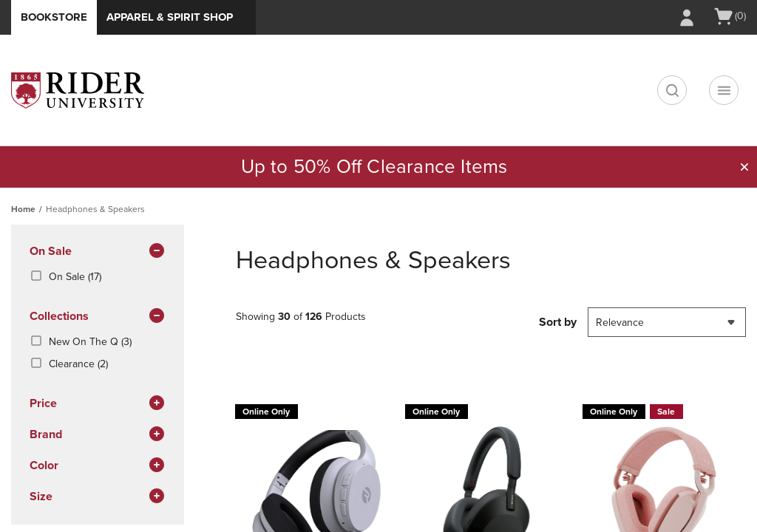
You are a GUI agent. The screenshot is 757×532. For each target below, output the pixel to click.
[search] (672, 90)
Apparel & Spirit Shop (170, 17)
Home (23, 209)
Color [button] (98, 466)
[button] (744, 167)
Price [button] (98, 404)
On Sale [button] (98, 252)
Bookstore (54, 17)
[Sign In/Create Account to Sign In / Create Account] (687, 18)
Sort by (558, 322)
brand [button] (98, 435)
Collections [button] (98, 317)
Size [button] (98, 497)
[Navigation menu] (724, 90)
